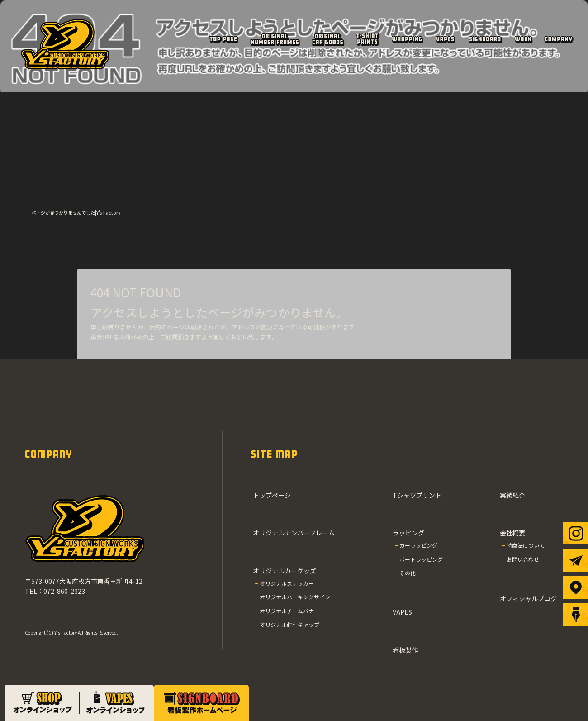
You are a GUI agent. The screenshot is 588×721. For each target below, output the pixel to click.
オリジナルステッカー (287, 583)
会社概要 (558, 39)
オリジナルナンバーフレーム (275, 39)
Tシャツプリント (367, 39)
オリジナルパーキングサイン (295, 597)
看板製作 (485, 39)
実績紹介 (523, 39)
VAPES (446, 39)
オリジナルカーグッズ (328, 39)
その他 (408, 573)
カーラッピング (418, 545)
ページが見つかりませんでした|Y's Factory (76, 212)
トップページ (223, 39)
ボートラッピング (421, 559)
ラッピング (407, 39)
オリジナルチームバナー (289, 611)
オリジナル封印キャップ (289, 624)
